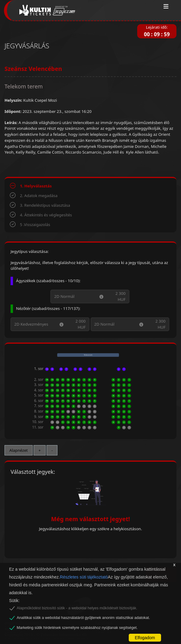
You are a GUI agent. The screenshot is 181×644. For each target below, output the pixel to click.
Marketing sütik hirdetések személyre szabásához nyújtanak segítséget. (77, 628)
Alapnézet (19, 450)
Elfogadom (145, 638)
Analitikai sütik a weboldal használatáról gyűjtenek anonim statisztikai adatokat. (83, 618)
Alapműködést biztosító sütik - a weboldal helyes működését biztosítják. (77, 608)
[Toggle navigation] (166, 7)
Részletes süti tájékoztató (84, 577)
